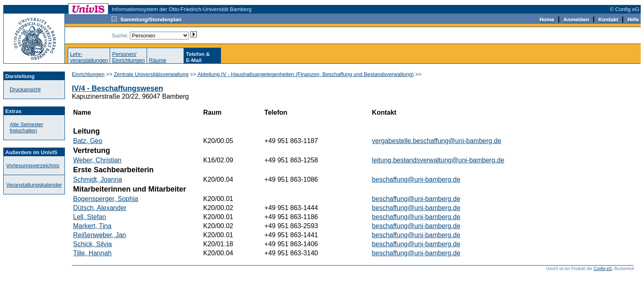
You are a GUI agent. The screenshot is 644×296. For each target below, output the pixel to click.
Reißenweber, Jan (100, 235)
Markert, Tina (92, 226)
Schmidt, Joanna (98, 179)
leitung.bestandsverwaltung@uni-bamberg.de (438, 160)
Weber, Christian (97, 160)
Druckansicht (25, 89)
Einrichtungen (88, 74)
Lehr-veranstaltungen (89, 57)
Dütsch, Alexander (100, 208)
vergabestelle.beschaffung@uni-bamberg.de (437, 141)
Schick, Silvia (92, 244)
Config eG (603, 269)
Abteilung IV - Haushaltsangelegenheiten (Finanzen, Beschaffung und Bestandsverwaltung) (306, 74)
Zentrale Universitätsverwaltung (151, 74)
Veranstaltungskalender (34, 185)
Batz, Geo (88, 141)
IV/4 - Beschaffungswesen (117, 88)
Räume (158, 60)
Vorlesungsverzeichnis (33, 165)
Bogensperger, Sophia (106, 199)
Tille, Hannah (92, 253)
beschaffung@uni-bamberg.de (416, 179)
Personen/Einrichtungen (129, 57)
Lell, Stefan (90, 217)
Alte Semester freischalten (27, 127)
